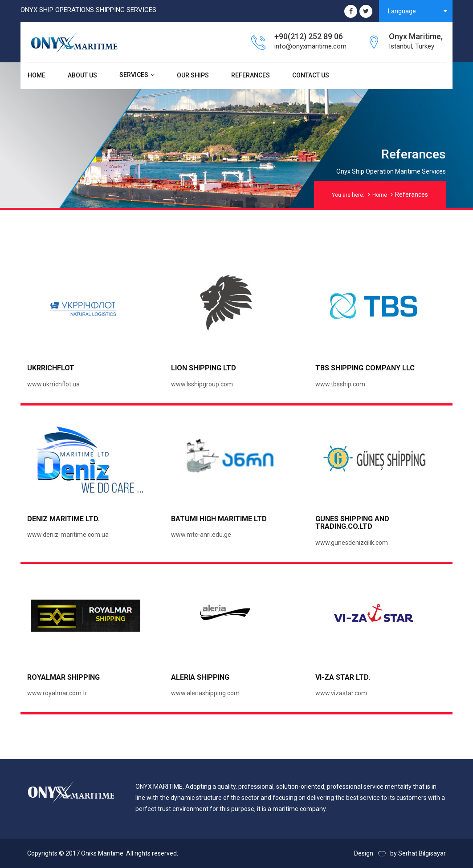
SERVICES (134, 75)
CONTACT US (311, 75)
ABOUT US (82, 75)
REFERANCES (251, 75)
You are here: (348, 195)
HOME (37, 75)
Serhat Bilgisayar (422, 853)
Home (380, 195)
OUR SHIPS (193, 75)
